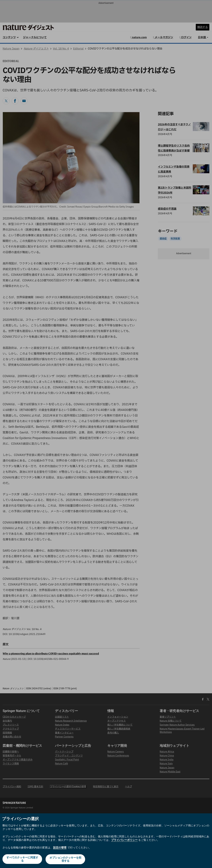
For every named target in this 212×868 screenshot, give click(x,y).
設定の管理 (60, 848)
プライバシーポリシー (124, 840)
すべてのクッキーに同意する (22, 859)
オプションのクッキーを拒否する (66, 859)
